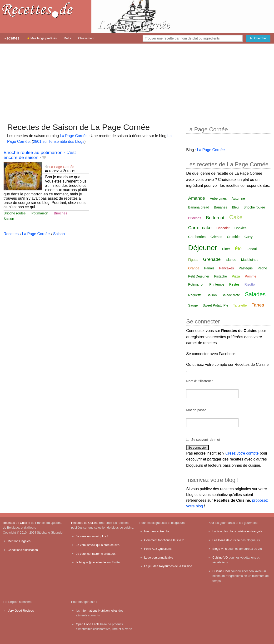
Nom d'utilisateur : (199, 381)
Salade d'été (231, 295)
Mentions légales (19, 541)
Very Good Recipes (21, 611)
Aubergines (218, 198)
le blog (80, 562)
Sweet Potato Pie (215, 305)
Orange (194, 268)
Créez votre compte (242, 453)
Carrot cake (200, 228)
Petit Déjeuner (199, 276)
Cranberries (197, 237)
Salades (255, 294)
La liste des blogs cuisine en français (237, 531)
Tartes (258, 305)
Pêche (262, 268)
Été (238, 249)
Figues (193, 260)
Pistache (221, 276)
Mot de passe (196, 410)
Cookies (241, 228)
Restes (234, 284)
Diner (226, 249)
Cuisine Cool (221, 571)
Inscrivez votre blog (157, 531)
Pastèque (246, 268)
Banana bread (199, 207)
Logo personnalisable (159, 557)
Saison (9, 219)
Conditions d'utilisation (23, 550)
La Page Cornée (74, 136)
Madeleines (250, 260)
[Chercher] (258, 38)
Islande (231, 260)
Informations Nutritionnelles (99, 611)
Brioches (60, 213)
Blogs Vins (219, 549)
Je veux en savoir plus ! (92, 536)
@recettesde (97, 562)
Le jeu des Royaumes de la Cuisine (168, 566)
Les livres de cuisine (226, 540)
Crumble (233, 237)
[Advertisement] (137, 81)
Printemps (217, 284)
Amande (197, 198)
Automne (238, 198)
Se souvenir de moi (205, 440)
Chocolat (223, 228)
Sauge (193, 305)
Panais (209, 268)
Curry (249, 237)
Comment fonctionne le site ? (164, 540)
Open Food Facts (88, 624)
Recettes (12, 38)
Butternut (215, 218)
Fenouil (252, 249)
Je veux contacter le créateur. (96, 554)
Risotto (250, 284)
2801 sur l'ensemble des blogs (59, 141)
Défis (67, 38)
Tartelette (240, 305)
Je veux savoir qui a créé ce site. (98, 545)
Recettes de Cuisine (17, 523)
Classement (86, 38)
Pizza (236, 276)
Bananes (221, 207)
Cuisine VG (220, 557)
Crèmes (216, 237)
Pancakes (227, 268)
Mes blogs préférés (42, 38)
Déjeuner (203, 248)
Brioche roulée (15, 213)
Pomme (250, 276)
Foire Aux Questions (158, 549)
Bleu (235, 207)
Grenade (212, 259)
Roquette (195, 295)
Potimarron (40, 213)
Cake (236, 217)
